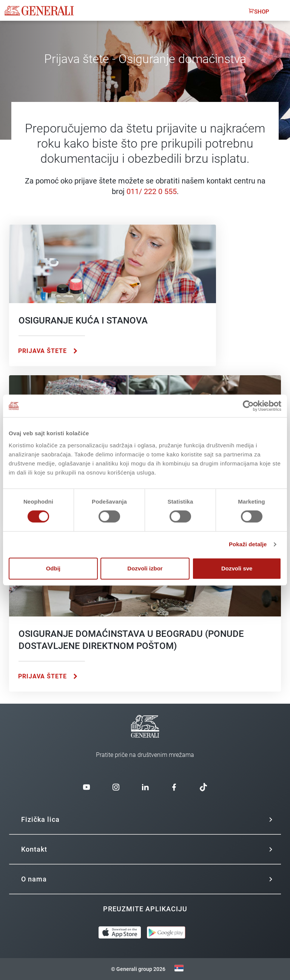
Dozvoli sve (237, 568)
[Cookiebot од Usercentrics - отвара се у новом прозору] (248, 406)
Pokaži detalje (248, 544)
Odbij (53, 568)
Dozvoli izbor (145, 568)
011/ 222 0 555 (152, 191)
